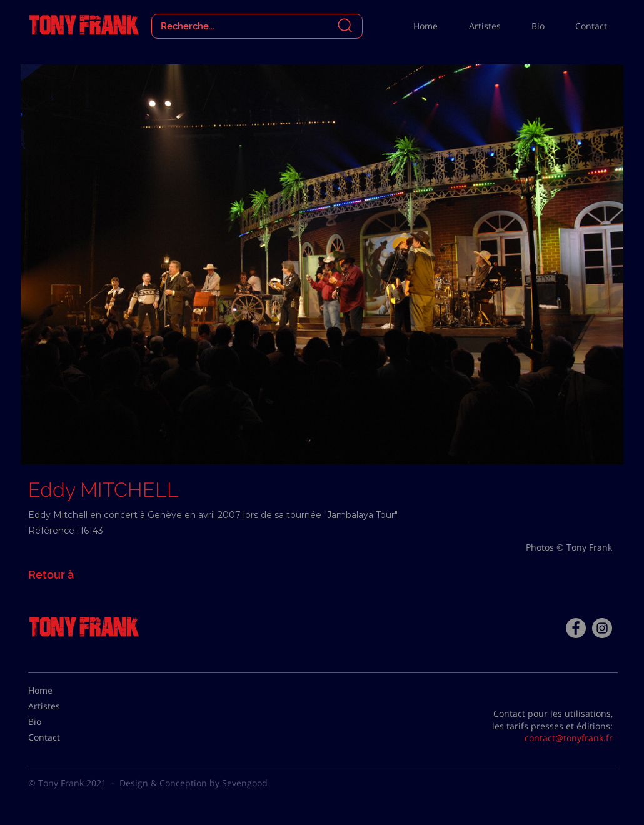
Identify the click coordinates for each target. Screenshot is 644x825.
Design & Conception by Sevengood (194, 783)
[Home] (59, 691)
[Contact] (59, 737)
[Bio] (59, 722)
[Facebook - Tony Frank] (576, 628)
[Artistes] (59, 706)
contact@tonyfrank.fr (569, 738)
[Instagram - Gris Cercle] (602, 628)
